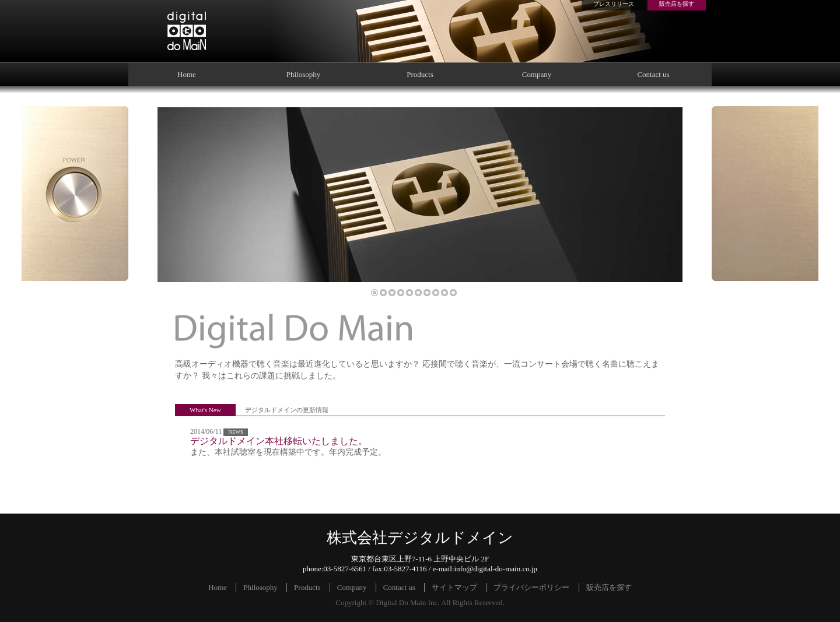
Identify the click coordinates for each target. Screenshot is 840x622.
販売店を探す (677, 4)
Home (187, 74)
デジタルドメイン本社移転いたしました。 (279, 441)
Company (537, 74)
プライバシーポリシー (531, 587)
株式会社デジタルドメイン (187, 31)
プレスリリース (614, 4)
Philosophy (304, 74)
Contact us (653, 74)
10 (453, 293)
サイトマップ (454, 587)
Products (420, 74)
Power (75, 194)
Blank (765, 194)
